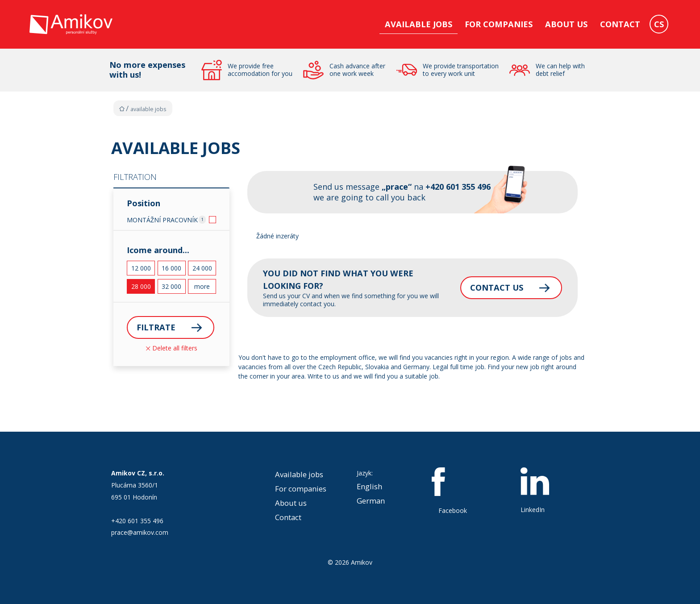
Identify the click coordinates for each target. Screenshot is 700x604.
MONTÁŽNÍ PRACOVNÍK (162, 220)
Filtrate (156, 327)
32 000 (171, 286)
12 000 (141, 268)
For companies (499, 24)
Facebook (453, 491)
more (202, 286)
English (369, 486)
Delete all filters (172, 348)
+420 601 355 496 (137, 521)
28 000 (141, 286)
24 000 (202, 268)
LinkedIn (535, 491)
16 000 (171, 268)
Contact (620, 24)
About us (566, 24)
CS (659, 24)
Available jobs (419, 24)
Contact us (497, 287)
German (371, 501)
